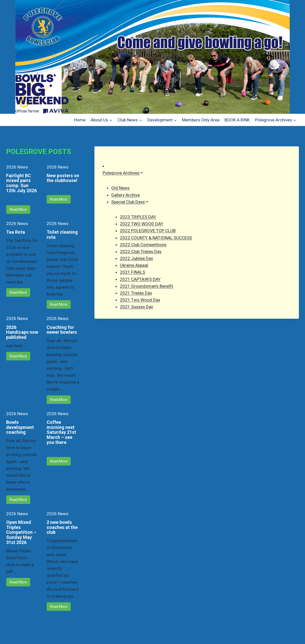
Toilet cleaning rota (62, 235)
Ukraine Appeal (134, 265)
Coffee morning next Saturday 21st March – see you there (61, 432)
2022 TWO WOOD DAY (142, 224)
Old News (120, 188)
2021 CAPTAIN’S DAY (140, 279)
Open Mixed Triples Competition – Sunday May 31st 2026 (21, 532)
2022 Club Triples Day (141, 251)
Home (80, 120)
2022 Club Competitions (143, 245)
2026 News (17, 167)
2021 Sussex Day (136, 307)
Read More (18, 209)
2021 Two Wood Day (140, 300)
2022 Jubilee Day (136, 258)
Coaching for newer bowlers (62, 330)
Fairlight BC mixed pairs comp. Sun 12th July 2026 (21, 183)
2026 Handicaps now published (22, 332)
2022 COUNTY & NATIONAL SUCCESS (156, 238)
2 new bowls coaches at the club (62, 527)
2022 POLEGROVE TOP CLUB (148, 231)
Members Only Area (201, 120)
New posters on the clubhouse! (63, 178)
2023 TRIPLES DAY (138, 217)
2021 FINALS (133, 272)
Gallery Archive (126, 195)
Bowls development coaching (20, 427)
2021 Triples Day (136, 293)
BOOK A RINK (237, 120)
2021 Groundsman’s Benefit (147, 286)
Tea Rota (16, 232)
